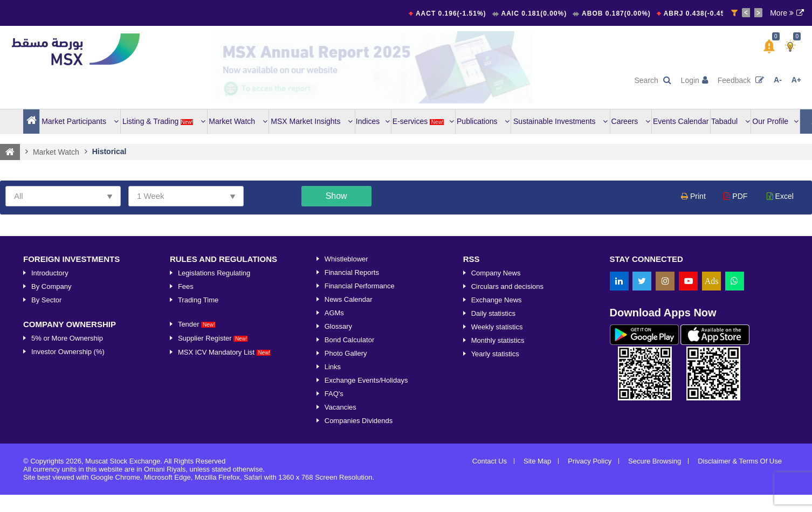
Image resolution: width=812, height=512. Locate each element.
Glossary (338, 326)
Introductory (50, 273)
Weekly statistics (497, 327)
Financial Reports (352, 272)
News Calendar (349, 299)
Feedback (741, 80)
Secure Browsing (655, 461)
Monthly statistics (498, 340)
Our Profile (775, 121)
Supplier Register (213, 338)
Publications (483, 121)
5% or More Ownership (67, 338)
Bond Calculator (350, 340)
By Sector (46, 300)
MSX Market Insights (312, 121)
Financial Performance (360, 286)
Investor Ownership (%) (68, 352)
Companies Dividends (359, 421)
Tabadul (731, 121)
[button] (769, 46)
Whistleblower (346, 259)
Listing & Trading (164, 121)
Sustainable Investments (560, 121)
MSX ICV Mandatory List (224, 352)
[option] (373, 67)
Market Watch (238, 121)
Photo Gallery (346, 353)
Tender (197, 324)
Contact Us (490, 461)
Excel (780, 196)
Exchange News (497, 300)
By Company (51, 286)
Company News (496, 273)
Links (333, 367)
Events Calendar (681, 121)
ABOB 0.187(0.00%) (617, 13)
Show (336, 196)
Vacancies (340, 407)
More (782, 13)
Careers (631, 121)
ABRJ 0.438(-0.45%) (701, 13)
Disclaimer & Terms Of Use (740, 461)
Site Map (537, 461)
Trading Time (198, 300)
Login (694, 80)
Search (652, 80)
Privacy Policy (590, 461)
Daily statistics (493, 313)
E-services (423, 121)
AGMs (334, 313)
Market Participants (80, 121)
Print (693, 196)
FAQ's (334, 394)
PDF (735, 196)
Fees (186, 286)
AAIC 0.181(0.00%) (535, 13)
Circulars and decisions (507, 286)
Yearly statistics (495, 354)
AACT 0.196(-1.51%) (453, 13)
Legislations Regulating (214, 273)
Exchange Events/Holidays (366, 380)
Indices (373, 121)
